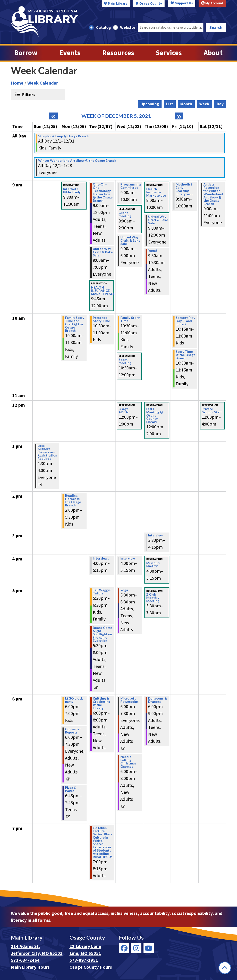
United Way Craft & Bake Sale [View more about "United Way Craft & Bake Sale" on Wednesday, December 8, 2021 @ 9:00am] (130, 240)
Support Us (182, 3)
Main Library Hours (30, 967)
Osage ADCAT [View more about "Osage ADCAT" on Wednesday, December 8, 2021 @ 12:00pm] (124, 411)
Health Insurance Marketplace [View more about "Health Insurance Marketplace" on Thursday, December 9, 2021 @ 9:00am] (156, 192)
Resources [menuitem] (118, 53)
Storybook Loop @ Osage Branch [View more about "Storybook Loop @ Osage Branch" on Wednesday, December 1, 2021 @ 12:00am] (63, 136)
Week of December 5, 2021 (116, 116)
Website (128, 28)
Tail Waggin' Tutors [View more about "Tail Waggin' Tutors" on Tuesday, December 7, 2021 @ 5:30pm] (102, 592)
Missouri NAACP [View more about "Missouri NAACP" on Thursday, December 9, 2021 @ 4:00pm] (153, 565)
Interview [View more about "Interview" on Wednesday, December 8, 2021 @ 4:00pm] (128, 558)
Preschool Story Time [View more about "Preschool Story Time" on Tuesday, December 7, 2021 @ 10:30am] (101, 319)
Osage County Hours (91, 967)
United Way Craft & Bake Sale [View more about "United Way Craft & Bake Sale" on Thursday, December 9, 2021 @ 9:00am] (158, 220)
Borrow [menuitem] (26, 53)
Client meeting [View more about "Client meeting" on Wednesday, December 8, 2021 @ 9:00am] (125, 214)
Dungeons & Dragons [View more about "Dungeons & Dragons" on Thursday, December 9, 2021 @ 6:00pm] (157, 700)
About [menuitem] (213, 53)
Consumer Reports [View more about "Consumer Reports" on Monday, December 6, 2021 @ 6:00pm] (73, 731)
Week (204, 104)
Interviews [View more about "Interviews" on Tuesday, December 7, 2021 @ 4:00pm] (101, 558)
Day (220, 104)
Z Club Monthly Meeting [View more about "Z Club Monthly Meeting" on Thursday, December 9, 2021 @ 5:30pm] (153, 598)
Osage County (151, 4)
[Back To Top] (225, 968)
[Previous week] (53, 116)
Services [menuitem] (169, 53)
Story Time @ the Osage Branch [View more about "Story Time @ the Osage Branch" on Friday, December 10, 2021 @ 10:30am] (186, 355)
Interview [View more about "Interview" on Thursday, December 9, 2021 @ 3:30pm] (155, 535)
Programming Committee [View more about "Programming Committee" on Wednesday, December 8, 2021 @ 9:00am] (131, 186)
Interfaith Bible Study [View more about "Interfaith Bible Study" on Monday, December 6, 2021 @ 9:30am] (72, 191)
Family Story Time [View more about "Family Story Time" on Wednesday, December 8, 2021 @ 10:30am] (130, 319)
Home (17, 83)
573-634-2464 (25, 960)
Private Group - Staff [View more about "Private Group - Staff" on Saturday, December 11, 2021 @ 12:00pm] (212, 411)
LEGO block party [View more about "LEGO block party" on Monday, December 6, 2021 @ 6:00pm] (74, 700)
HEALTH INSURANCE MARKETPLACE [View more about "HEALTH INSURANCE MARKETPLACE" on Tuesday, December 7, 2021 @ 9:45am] (103, 291)
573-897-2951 (84, 960)
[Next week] (179, 116)
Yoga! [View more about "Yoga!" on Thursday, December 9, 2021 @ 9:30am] (153, 251)
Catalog (103, 28)
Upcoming (150, 104)
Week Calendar (43, 83)
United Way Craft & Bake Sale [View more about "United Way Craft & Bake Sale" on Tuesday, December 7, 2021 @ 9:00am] (103, 252)
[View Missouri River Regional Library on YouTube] (149, 948)
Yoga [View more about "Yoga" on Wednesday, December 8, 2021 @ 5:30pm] (124, 590)
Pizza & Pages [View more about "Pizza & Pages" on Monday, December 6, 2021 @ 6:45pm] (71, 789)
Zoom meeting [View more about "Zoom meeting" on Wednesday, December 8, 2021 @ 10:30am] (125, 361)
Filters (28, 94)
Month (186, 104)
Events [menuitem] (70, 53)
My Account (212, 3)
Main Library (118, 4)
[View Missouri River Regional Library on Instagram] (136, 948)
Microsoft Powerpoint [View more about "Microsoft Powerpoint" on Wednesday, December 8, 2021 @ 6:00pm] (129, 700)
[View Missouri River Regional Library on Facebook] (124, 948)
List (170, 104)
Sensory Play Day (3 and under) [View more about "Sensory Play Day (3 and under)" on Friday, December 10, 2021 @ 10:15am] (185, 321)
